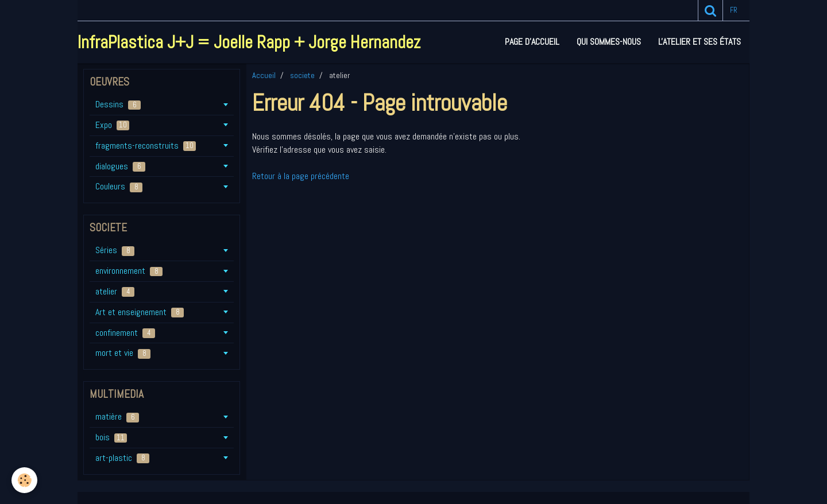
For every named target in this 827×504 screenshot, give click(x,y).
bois (111, 437)
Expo (112, 125)
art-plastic (122, 458)
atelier (115, 291)
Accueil (264, 75)
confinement (125, 333)
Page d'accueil (532, 42)
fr (734, 10)
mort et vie (123, 353)
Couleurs (119, 186)
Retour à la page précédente (301, 176)
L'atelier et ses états (700, 42)
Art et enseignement (140, 312)
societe (302, 75)
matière (117, 416)
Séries (115, 250)
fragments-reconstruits (146, 146)
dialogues (120, 166)
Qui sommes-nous (609, 42)
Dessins (118, 104)
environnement (129, 271)
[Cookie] (24, 480)
